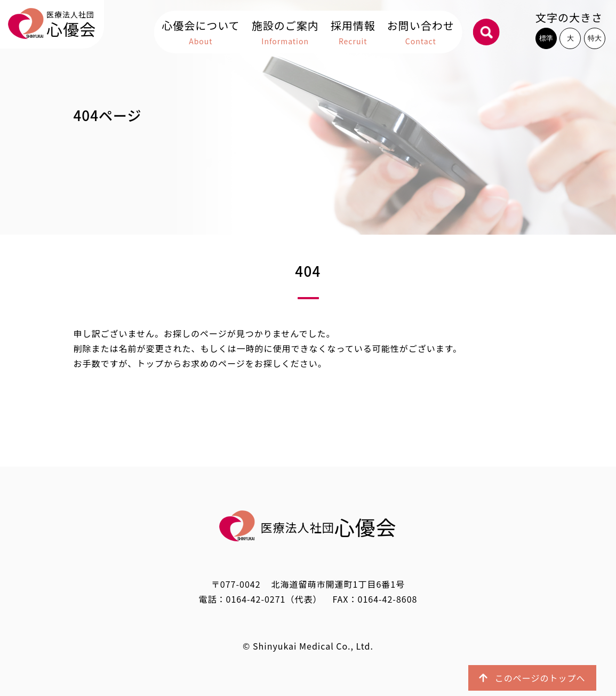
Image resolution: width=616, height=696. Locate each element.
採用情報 (353, 33)
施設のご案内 (285, 33)
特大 (595, 38)
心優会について (201, 33)
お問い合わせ (421, 33)
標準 (546, 38)
